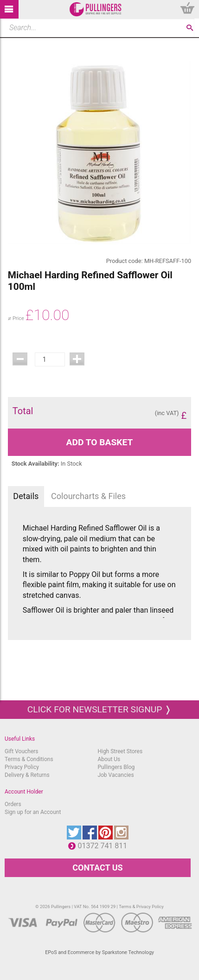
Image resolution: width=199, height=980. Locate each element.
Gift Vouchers (22, 751)
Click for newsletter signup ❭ (99, 709)
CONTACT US (97, 868)
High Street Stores (120, 751)
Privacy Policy (22, 767)
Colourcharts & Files (88, 496)
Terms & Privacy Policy (141, 906)
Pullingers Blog (116, 767)
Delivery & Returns (27, 775)
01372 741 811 (105, 846)
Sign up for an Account (33, 812)
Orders (13, 804)
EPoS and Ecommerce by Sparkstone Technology (99, 952)
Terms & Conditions (29, 759)
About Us (109, 759)
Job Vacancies (116, 775)
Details (26, 496)
